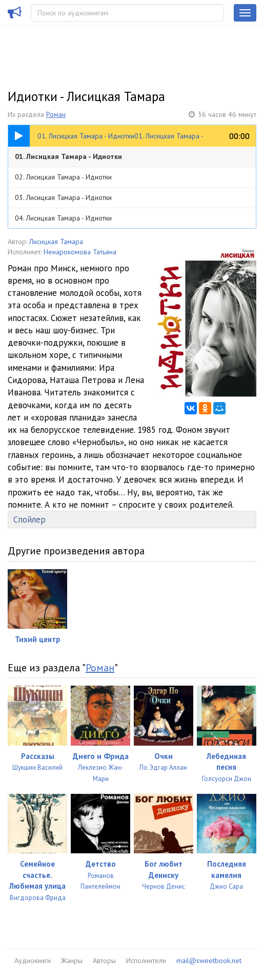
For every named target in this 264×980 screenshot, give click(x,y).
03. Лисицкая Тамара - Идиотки (63, 197)
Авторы (104, 961)
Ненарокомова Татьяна (80, 252)
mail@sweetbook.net (209, 961)
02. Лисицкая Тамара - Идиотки (63, 177)
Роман (56, 114)
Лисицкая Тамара (56, 242)
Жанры (72, 961)
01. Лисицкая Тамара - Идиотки (68, 156)
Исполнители (146, 961)
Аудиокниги (33, 961)
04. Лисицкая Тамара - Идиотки (63, 218)
